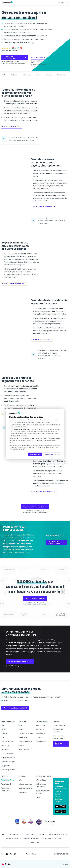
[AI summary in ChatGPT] (15, 854)
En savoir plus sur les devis (42, 339)
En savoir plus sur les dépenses (14, 283)
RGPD (38, 797)
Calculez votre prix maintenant (56, 542)
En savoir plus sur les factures (43, 207)
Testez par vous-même (35, 598)
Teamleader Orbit (7, 784)
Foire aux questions (25, 784)
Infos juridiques (41, 780)
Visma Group (65, 864)
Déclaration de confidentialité (41, 785)
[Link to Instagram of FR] (11, 854)
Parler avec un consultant (58, 731)
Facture (41, 834)
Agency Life (23, 745)
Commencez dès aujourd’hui (15, 58)
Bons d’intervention (8, 758)
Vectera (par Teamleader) (6, 789)
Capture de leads (7, 754)
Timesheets (35, 842)
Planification (6, 749)
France (61, 3)
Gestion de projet (7, 741)
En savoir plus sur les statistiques (44, 492)
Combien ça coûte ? (8, 770)
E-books (21, 729)
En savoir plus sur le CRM (12, 126)
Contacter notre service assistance (59, 737)
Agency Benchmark (25, 741)
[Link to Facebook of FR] (2, 854)
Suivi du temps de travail (52, 838)
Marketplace (23, 737)
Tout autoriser (35, 454)
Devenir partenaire (59, 725)
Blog (20, 725)
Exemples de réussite (26, 733)
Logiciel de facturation (56, 834)
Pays (28, 854)
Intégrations (6, 766)
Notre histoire (40, 725)
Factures (14, 75)
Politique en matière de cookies (43, 792)
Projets (49, 75)
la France (21, 449)
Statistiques (61, 75)
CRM (3, 75)
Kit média (39, 737)
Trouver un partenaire (26, 788)
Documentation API (25, 749)
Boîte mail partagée (8, 762)
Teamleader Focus (8, 780)
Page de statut (24, 792)
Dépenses (27, 75)
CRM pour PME (29, 834)
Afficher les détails (52, 454)
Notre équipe (40, 733)
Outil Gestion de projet (31, 838)
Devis (38, 75)
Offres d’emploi (41, 741)
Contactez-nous (38, 57)
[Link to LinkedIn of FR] (7, 854)
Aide (20, 780)
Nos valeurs (40, 729)
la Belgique (13, 449)
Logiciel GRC (15, 834)
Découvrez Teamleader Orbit (20, 661)
